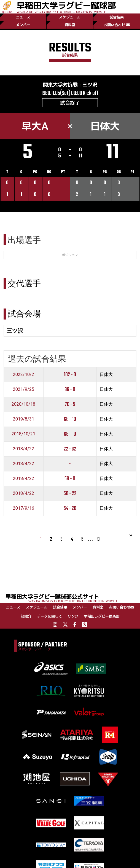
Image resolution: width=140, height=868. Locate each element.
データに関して (49, 616)
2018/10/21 (23, 434)
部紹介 (26, 616)
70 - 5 (70, 404)
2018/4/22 (24, 449)
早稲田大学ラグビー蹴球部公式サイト (73, 598)
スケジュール (70, 17)
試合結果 (117, 17)
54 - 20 (70, 508)
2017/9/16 (24, 508)
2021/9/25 (24, 389)
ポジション (70, 255)
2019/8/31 (24, 419)
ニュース (23, 17)
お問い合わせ (117, 25)
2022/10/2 (24, 374)
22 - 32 (70, 449)
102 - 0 (70, 375)
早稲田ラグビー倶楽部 (102, 616)
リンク (73, 616)
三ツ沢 (90, 85)
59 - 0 (70, 479)
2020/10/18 (23, 404)
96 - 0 (70, 390)
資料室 (70, 25)
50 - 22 (70, 494)
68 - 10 (70, 419)
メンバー (23, 25)
